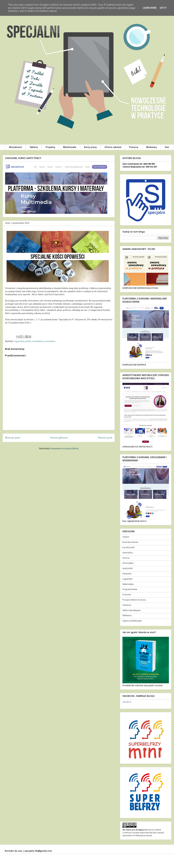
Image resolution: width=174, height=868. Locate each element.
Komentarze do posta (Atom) (64, 449)
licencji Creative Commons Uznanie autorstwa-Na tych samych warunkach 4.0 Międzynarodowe (143, 833)
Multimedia (70, 147)
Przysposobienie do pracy (134, 600)
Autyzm (126, 537)
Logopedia (127, 579)
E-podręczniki (128, 548)
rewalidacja (37, 341)
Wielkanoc (127, 616)
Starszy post (105, 438)
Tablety (34, 147)
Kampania (127, 574)
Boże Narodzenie (130, 542)
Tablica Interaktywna (132, 610)
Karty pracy (90, 147)
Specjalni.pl (127, 702)
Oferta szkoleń (113, 147)
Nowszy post (13, 438)
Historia (126, 558)
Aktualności (15, 147)
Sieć (167, 147)
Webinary (151, 147)
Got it (163, 8)
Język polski (128, 568)
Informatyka (128, 563)
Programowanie (130, 589)
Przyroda (127, 595)
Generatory (128, 553)
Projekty (50, 147)
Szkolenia (127, 605)
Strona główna (59, 438)
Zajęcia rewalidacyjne (132, 621)
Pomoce (134, 147)
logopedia (19, 341)
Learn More (150, 8)
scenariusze (50, 341)
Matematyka (128, 584)
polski (28, 341)
